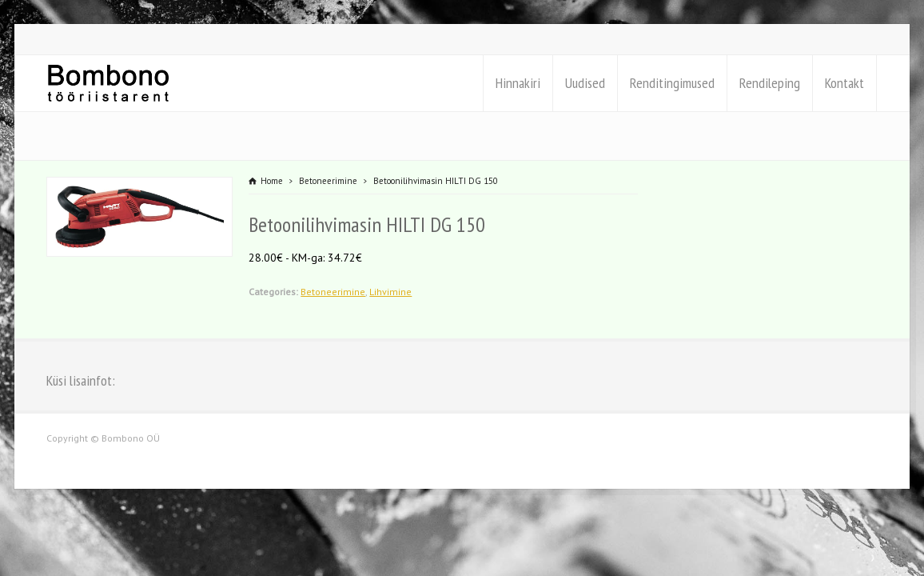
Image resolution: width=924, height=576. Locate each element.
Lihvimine (390, 292)
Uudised (585, 83)
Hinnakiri (518, 83)
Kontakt (844, 83)
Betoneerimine (333, 292)
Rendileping (770, 83)
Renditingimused (672, 83)
